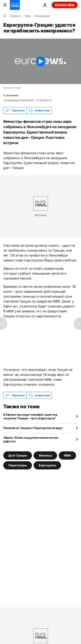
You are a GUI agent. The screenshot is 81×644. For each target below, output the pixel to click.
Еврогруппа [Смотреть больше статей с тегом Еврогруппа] (47, 465)
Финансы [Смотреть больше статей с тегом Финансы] (45, 455)
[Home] (5, 16)
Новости (15, 16)
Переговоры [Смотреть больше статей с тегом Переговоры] (18, 465)
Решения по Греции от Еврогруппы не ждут (33, 428)
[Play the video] (40, 61)
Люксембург (43, 16)
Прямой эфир (65, 5)
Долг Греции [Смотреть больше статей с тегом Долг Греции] (18, 455)
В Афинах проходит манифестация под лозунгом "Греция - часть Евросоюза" (30, 416)
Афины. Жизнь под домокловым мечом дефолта (31, 439)
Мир (28, 16)
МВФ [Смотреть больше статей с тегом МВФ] (67, 455)
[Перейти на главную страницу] (15, 5)
